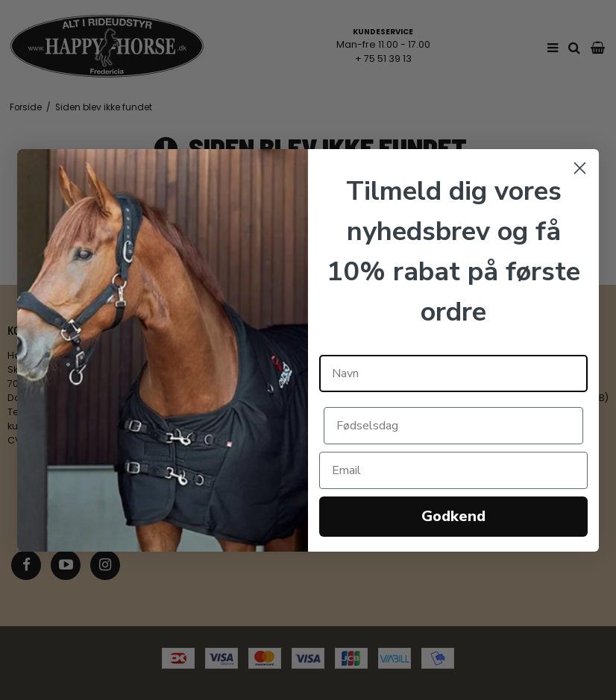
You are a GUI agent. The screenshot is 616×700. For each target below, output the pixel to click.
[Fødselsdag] (453, 426)
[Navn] (453, 373)
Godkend (453, 516)
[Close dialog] (580, 168)
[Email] (453, 470)
